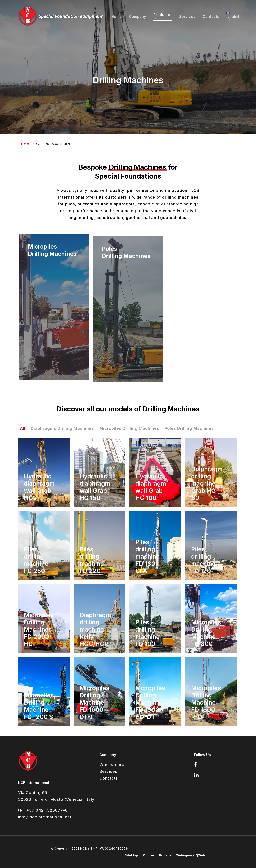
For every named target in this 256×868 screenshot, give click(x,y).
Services (187, 17)
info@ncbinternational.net (45, 817)
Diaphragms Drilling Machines (62, 428)
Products (162, 17)
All (23, 428)
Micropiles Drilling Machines (129, 428)
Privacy (165, 855)
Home (117, 17)
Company (138, 17)
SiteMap (131, 855)
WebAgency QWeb (191, 855)
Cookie (149, 855)
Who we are (112, 765)
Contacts (211, 17)
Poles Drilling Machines (189, 428)
